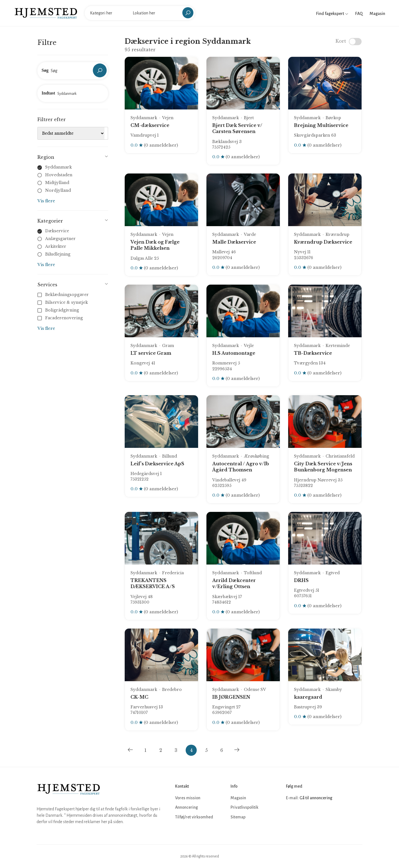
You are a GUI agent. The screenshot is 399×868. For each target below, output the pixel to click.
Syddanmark (58, 167)
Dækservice (57, 231)
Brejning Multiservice (321, 125)
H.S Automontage (234, 353)
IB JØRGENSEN (231, 697)
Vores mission (188, 798)
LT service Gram (151, 353)
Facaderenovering (61, 318)
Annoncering (186, 807)
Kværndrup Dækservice (323, 242)
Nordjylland (58, 190)
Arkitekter (56, 246)
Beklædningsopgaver (64, 295)
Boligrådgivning (59, 310)
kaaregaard (308, 697)
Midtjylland (57, 183)
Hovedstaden (59, 175)
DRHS (301, 580)
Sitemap (238, 817)
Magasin (377, 14)
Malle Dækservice (234, 242)
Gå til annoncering (316, 798)
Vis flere (46, 201)
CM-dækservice (150, 125)
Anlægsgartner (60, 239)
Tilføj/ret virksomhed (194, 817)
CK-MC (139, 697)
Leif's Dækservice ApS (157, 464)
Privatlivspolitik (244, 807)
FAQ (359, 14)
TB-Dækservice (313, 353)
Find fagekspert (332, 14)
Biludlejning (58, 254)
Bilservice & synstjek (63, 302)
